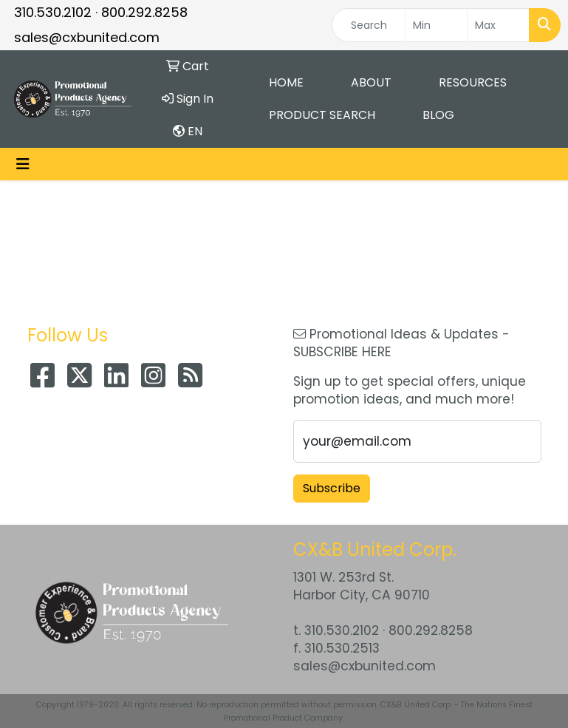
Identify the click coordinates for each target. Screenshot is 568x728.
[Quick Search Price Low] (436, 25)
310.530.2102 (53, 12)
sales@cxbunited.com (87, 37)
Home (286, 82)
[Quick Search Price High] (498, 25)
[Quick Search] (369, 25)
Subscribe (332, 488)
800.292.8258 (144, 12)
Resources (473, 82)
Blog (438, 115)
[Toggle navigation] (23, 164)
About (371, 82)
